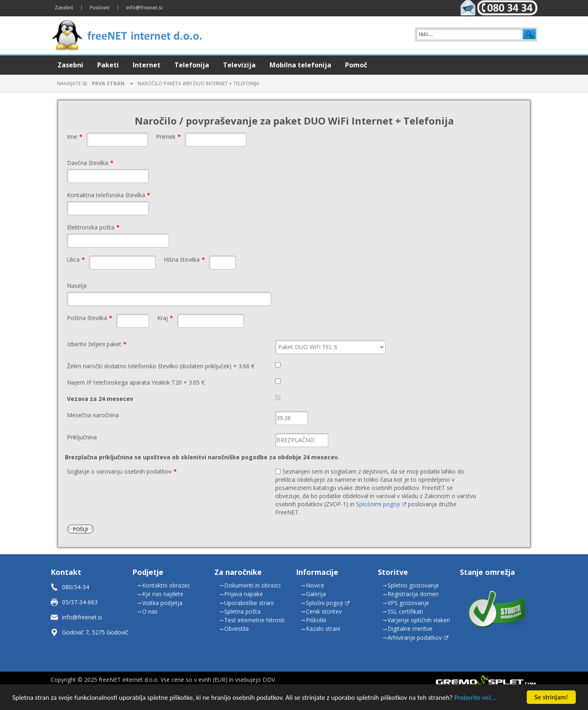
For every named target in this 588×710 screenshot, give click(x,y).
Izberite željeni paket (97, 344)
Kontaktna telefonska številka (109, 195)
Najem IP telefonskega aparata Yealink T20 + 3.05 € (136, 382)
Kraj (165, 318)
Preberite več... (476, 698)
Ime (75, 137)
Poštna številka (90, 318)
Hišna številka (184, 259)
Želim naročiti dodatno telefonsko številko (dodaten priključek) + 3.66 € (161, 366)
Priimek (168, 137)
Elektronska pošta (93, 227)
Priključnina (82, 437)
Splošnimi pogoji (381, 504)
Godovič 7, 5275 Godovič (95, 632)
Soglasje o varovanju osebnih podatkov (122, 471)
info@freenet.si (82, 617)
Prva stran (108, 83)
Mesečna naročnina (93, 415)
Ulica (76, 259)
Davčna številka (90, 163)
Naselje (77, 286)
